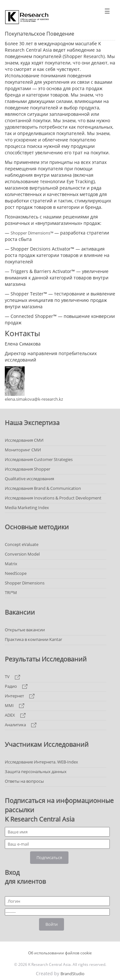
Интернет (20, 696)
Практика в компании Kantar (33, 639)
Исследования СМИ (24, 440)
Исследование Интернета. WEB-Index (41, 762)
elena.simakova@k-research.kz (34, 399)
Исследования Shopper (28, 469)
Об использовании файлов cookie (60, 953)
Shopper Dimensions (25, 583)
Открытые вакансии (25, 630)
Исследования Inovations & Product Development (53, 498)
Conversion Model (22, 554)
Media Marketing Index (27, 507)
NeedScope (16, 573)
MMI (15, 705)
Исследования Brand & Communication (43, 488)
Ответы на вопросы (24, 781)
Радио (16, 686)
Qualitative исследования (29, 479)
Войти (52, 924)
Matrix (11, 564)
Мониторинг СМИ (23, 450)
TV (12, 677)
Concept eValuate (22, 544)
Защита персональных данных (36, 771)
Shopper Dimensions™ (32, 233)
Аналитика (21, 725)
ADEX (15, 715)
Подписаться (49, 857)
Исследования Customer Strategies (39, 459)
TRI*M (11, 592)
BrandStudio (72, 974)
